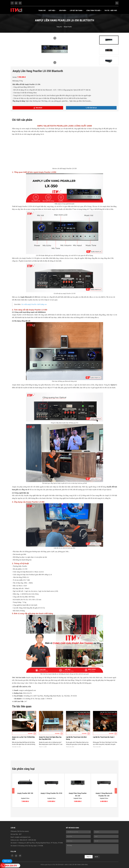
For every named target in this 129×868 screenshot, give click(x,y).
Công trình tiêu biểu (94, 11)
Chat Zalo (7, 861)
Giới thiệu (52, 11)
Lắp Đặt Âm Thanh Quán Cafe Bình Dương (76, 738)
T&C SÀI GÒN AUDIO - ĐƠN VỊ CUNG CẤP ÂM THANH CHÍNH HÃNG (70, 865)
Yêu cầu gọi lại (91, 108)
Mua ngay (38, 108)
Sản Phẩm (63, 11)
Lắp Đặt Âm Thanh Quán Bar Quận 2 (104, 737)
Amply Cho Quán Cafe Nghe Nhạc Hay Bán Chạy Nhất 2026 (50, 738)
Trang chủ (42, 11)
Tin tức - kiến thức (111, 11)
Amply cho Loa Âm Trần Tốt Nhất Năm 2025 (23, 738)
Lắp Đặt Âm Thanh (77, 11)
